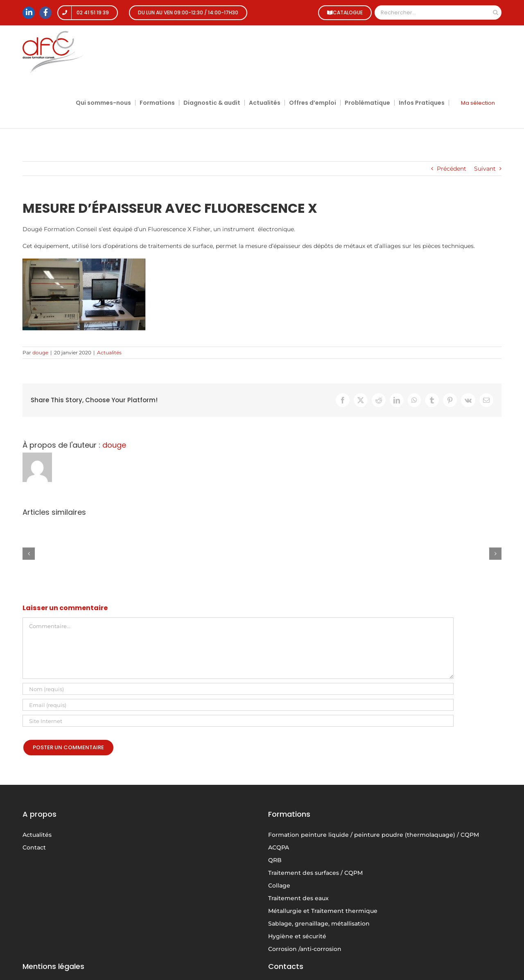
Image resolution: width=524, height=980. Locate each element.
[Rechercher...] (432, 12)
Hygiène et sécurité (297, 936)
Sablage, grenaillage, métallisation (319, 924)
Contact (34, 847)
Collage (279, 885)
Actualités (109, 353)
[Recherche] (496, 12)
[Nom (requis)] (238, 689)
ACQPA (279, 847)
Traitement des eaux (298, 898)
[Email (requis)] (238, 705)
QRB (275, 860)
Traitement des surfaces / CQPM (315, 873)
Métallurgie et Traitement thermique (323, 911)
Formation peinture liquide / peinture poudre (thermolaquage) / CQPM (374, 835)
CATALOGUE (344, 12)
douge (40, 353)
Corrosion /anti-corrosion (305, 949)
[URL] (238, 721)
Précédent (452, 169)
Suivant (485, 169)
